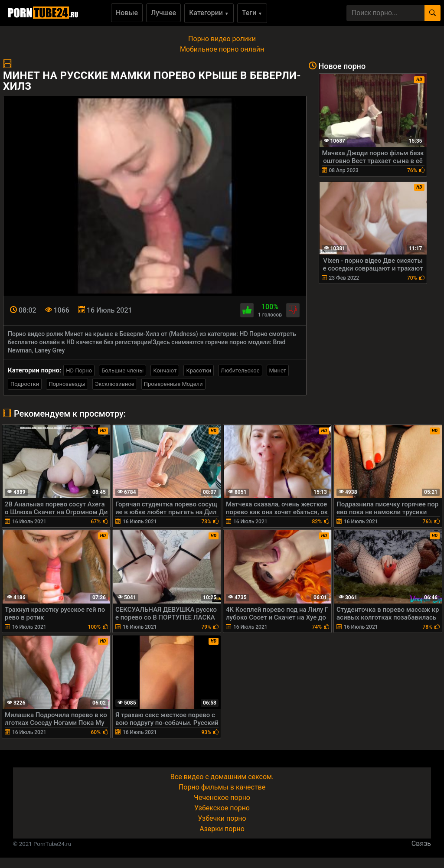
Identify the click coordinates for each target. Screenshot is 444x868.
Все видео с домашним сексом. (222, 777)
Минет (278, 370)
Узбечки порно (222, 818)
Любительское (240, 370)
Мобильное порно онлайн (222, 49)
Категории (209, 13)
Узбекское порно (222, 808)
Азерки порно (222, 829)
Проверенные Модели (173, 384)
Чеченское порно (222, 798)
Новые (127, 13)
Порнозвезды (67, 384)
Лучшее (163, 13)
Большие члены (122, 370)
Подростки (25, 384)
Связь (421, 844)
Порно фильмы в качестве (222, 787)
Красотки (198, 370)
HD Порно (79, 370)
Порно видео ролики (222, 39)
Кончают (165, 370)
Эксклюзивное (115, 384)
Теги (252, 13)
